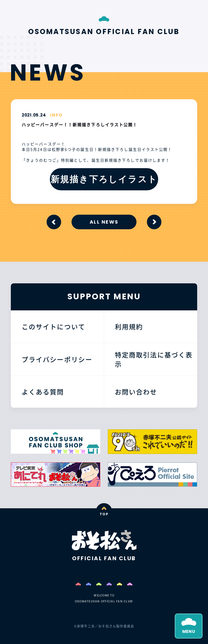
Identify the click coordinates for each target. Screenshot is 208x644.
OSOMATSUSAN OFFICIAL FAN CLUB (104, 32)
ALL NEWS (104, 222)
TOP (104, 514)
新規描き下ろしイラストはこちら (104, 182)
